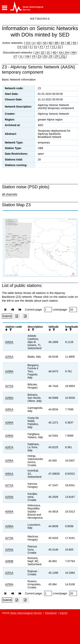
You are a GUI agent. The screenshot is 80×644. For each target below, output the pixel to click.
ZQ (63, 56)
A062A (9, 342)
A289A (9, 371)
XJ (36, 47)
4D (39, 43)
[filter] (10, 330)
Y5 (34, 56)
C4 (20, 47)
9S (74, 43)
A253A (9, 497)
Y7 (47, 47)
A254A (9, 550)
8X (63, 43)
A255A (9, 461)
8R (57, 43)
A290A (9, 398)
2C (48, 52)
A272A (9, 386)
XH (66, 52)
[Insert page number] (48, 310)
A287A (9, 447)
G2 (25, 47)
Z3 (39, 56)
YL (21, 56)
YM (27, 56)
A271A (9, 485)
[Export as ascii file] (25, 316)
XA (61, 52)
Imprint (64, 613)
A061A (9, 474)
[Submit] (7, 316)
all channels (10, 194)
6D (55, 52)
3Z (43, 52)
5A (45, 43)
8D (51, 43)
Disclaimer (51, 613)
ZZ (59, 47)
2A (37, 52)
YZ (54, 47)
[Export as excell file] (17, 316)
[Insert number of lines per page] (73, 310)
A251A (9, 573)
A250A (9, 584)
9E (69, 43)
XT (15, 56)
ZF (50, 56)
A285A (9, 526)
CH (28, 43)
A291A (9, 357)
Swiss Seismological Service (26, 613)
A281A (9, 409)
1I (33, 43)
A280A (9, 436)
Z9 (45, 56)
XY (41, 47)
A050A (9, 512)
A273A (9, 538)
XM (73, 52)
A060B (9, 561)
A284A (9, 423)
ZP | (57, 56)
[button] (5, 8)
